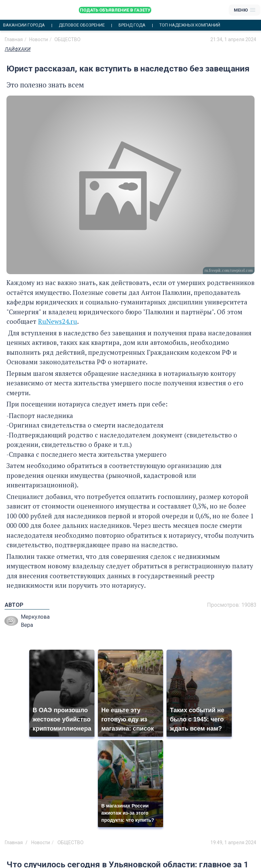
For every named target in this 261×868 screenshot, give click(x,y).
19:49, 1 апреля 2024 (233, 842)
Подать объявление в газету (115, 10)
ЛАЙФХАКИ (18, 49)
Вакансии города (24, 25)
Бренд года (132, 25)
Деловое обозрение (82, 25)
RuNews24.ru (58, 321)
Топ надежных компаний (190, 25)
